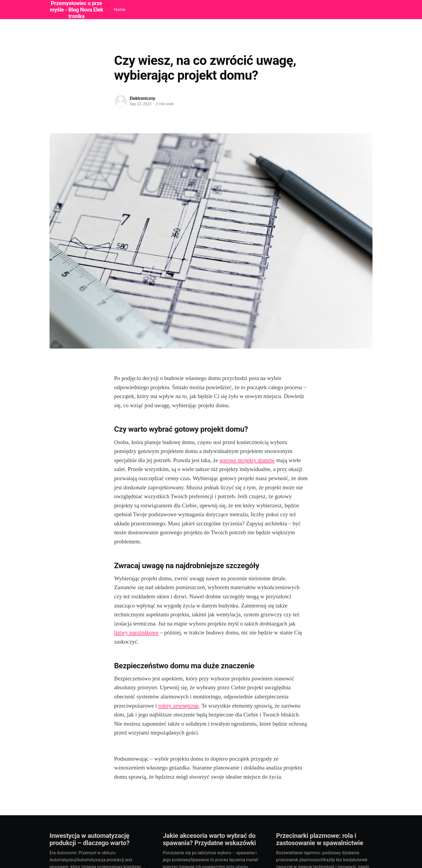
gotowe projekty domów (247, 460)
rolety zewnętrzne (178, 706)
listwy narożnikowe (136, 632)
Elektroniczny (143, 98)
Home (120, 10)
